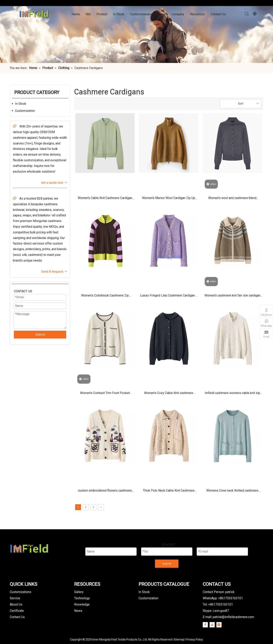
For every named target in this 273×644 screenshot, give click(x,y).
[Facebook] (205, 625)
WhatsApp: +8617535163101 (223, 598)
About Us (16, 604)
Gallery (79, 592)
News (78, 611)
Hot (88, 14)
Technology (82, 598)
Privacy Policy (195, 640)
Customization (25, 111)
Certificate (17, 611)
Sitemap (179, 640)
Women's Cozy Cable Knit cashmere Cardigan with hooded (169, 394)
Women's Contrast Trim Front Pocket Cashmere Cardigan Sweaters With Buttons (105, 394)
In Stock (119, 14)
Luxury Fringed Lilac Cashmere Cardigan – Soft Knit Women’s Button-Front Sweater (169, 297)
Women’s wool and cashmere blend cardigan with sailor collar (232, 199)
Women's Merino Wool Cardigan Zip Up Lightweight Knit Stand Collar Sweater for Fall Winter (169, 199)
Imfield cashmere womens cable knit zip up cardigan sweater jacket (232, 394)
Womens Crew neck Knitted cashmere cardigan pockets (232, 492)
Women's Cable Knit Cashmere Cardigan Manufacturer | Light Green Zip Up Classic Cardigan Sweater (105, 199)
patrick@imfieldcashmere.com (233, 617)
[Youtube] (212, 625)
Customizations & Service (148, 14)
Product (102, 14)
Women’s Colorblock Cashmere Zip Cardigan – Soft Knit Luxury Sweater (105, 297)
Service (15, 598)
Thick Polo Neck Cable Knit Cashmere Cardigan (169, 492)
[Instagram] (219, 625)
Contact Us (218, 14)
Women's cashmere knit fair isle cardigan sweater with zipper (232, 297)
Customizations (21, 592)
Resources (197, 14)
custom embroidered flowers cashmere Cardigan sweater (105, 492)
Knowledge (82, 604)
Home (76, 14)
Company (178, 14)
